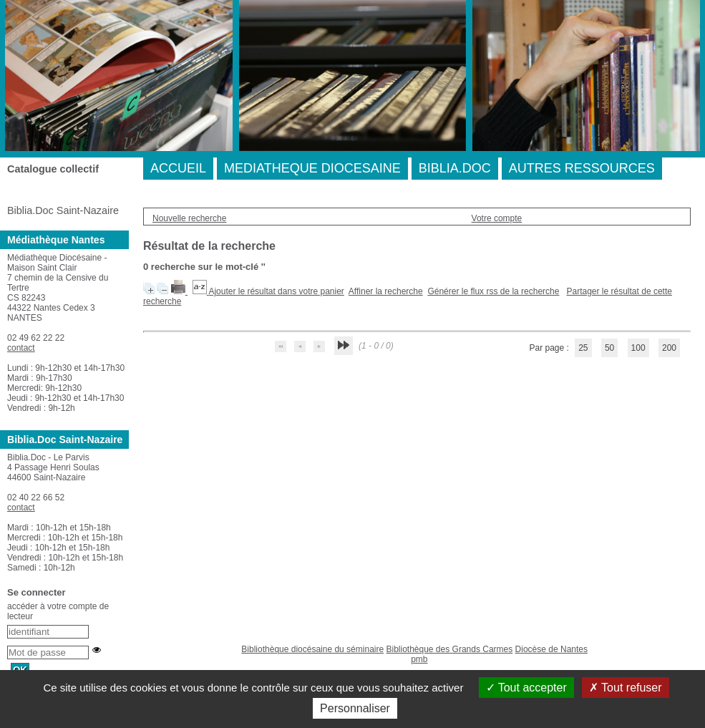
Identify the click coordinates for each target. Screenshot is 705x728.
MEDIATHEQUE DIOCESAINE (312, 168)
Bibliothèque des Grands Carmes (449, 649)
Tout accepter (526, 688)
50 (609, 348)
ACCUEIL (178, 168)
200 (669, 348)
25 (583, 348)
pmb (419, 659)
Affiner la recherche (386, 291)
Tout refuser (626, 688)
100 (638, 348)
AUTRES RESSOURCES (582, 168)
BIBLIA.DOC (455, 168)
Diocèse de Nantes (551, 649)
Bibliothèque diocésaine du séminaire (312, 649)
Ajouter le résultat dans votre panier (276, 291)
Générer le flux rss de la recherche (493, 291)
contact (21, 348)
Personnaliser (355, 708)
